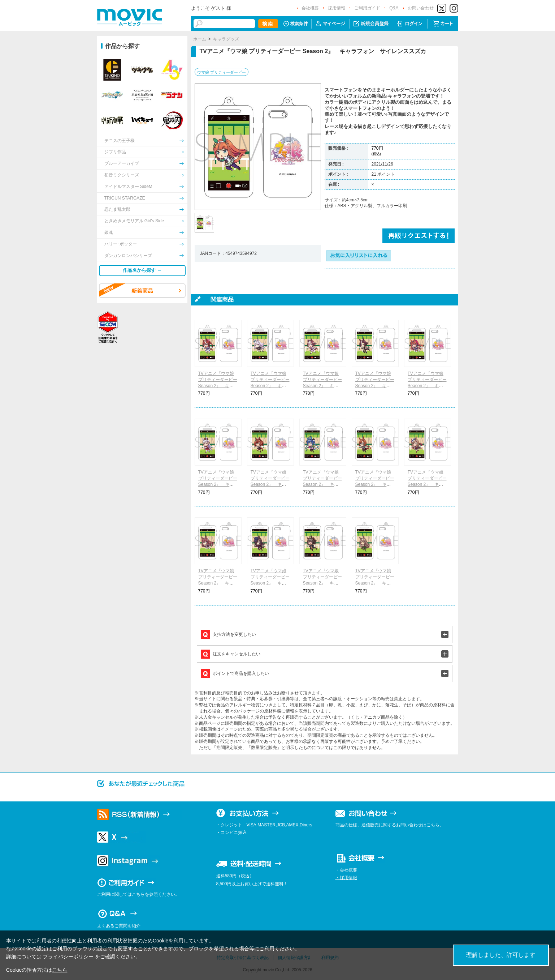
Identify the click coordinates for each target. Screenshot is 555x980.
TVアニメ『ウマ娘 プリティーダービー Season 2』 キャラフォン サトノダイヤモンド (375, 583)
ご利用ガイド (367, 8)
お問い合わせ (421, 8)
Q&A (394, 8)
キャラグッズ (226, 39)
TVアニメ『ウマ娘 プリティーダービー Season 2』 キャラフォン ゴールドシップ (218, 484)
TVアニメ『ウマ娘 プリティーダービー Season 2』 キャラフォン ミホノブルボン (218, 583)
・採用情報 (346, 878)
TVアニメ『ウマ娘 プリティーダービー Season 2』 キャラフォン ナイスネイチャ (270, 484)
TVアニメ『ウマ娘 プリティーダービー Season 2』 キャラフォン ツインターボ (322, 484)
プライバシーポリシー (68, 957)
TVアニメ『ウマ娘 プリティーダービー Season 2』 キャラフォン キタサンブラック (322, 583)
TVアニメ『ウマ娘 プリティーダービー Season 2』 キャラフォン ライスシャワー (270, 583)
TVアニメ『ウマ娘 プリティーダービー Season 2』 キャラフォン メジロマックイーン (270, 386)
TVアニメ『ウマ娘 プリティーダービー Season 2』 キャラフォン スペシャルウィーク (322, 386)
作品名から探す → (142, 270)
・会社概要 (346, 870)
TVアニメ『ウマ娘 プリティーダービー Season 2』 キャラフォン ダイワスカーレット (427, 386)
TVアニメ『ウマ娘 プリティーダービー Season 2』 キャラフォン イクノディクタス (375, 484)
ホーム (200, 39)
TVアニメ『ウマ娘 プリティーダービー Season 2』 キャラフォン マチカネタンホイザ (427, 484)
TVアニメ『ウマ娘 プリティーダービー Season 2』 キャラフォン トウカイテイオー (218, 386)
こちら (60, 970)
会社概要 (310, 8)
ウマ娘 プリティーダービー (222, 72)
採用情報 (337, 8)
